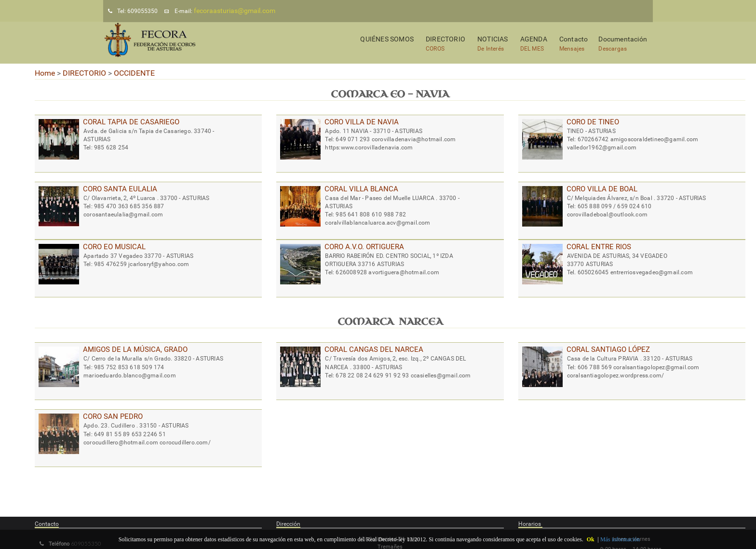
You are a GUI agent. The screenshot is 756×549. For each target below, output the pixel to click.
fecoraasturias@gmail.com (235, 11)
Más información (620, 539)
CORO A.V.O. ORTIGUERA (364, 247)
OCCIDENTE (134, 73)
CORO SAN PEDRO (113, 416)
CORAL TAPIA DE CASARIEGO (131, 122)
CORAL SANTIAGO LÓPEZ (608, 349)
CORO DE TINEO (593, 122)
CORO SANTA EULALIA (120, 189)
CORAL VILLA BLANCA (361, 189)
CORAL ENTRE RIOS (599, 247)
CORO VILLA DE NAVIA (362, 122)
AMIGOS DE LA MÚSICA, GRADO (135, 349)
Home (45, 73)
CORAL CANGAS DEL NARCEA (374, 349)
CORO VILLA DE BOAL (602, 189)
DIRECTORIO (84, 73)
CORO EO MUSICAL (114, 247)
